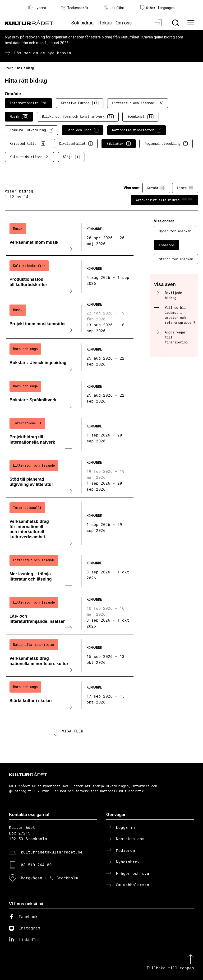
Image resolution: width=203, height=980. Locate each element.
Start (9, 68)
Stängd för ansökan (176, 259)
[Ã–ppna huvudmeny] (192, 23)
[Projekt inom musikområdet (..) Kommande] (70, 318)
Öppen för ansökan (175, 231)
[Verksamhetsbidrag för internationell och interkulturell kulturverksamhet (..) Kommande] (70, 524)
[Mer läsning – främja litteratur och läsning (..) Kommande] (70, 571)
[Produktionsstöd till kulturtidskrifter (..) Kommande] (70, 277)
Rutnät (156, 188)
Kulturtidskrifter (29, 157)
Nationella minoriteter (137, 130)
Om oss (124, 23)
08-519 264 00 (36, 865)
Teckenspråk (75, 8)
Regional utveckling (166, 144)
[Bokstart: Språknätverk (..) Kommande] (70, 394)
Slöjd (71, 157)
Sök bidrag (83, 23)
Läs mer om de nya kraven (43, 53)
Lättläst (114, 8)
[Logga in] (159, 23)
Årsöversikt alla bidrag (165, 200)
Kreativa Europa (80, 103)
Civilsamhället (76, 144)
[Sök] (176, 23)
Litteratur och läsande (138, 103)
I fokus (105, 23)
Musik (19, 117)
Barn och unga (83, 130)
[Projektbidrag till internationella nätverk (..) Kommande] (70, 434)
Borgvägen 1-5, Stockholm (49, 878)
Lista (185, 188)
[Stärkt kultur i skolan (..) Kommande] (70, 695)
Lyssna (37, 8)
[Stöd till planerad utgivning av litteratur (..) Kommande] (70, 476)
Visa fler (73, 731)
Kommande (166, 245)
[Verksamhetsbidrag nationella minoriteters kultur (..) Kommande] (70, 656)
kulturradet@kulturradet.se (52, 852)
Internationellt (28, 103)
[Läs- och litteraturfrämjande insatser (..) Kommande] (70, 613)
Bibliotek (119, 144)
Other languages (157, 8)
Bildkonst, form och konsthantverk (78, 117)
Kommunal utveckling (31, 130)
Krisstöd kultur (28, 144)
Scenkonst (140, 117)
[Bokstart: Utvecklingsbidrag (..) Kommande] (70, 357)
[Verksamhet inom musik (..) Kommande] (70, 237)
